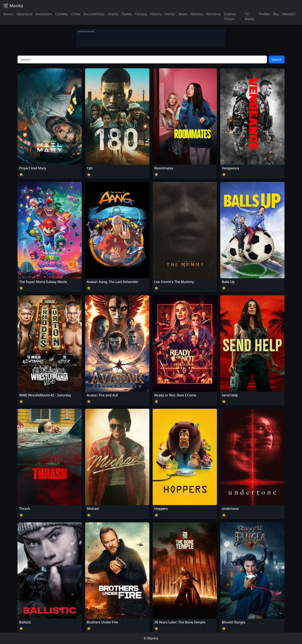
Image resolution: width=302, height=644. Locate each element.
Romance (214, 14)
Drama (113, 14)
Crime (76, 14)
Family (127, 14)
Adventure (24, 14)
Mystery (197, 14)
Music (183, 14)
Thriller (264, 14)
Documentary (94, 14)
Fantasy (141, 14)
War (276, 14)
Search (277, 59)
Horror (170, 14)
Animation (44, 14)
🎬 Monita (13, 6)
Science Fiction (230, 16)
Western (289, 14)
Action (8, 14)
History (156, 14)
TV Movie (249, 16)
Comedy (61, 14)
